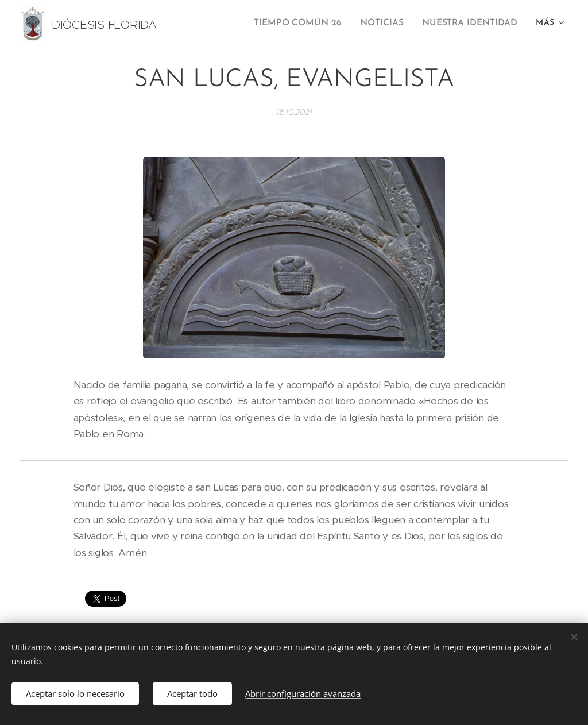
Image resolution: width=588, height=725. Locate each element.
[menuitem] (307, 24)
